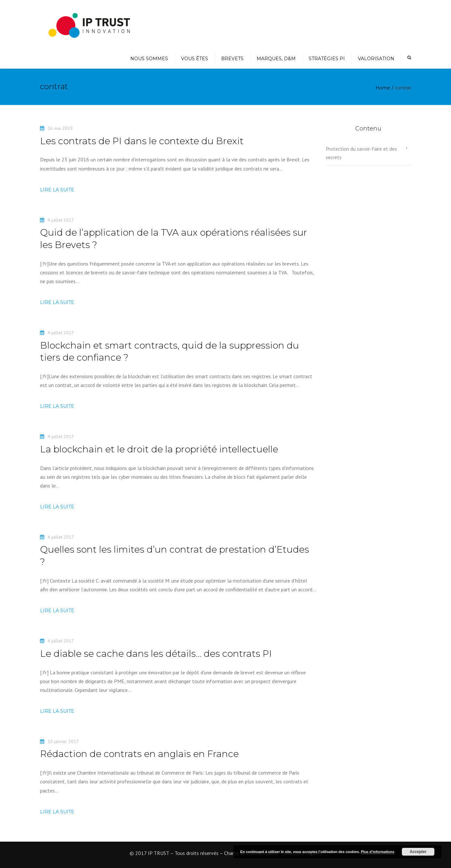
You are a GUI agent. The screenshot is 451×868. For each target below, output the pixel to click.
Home (383, 88)
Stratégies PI (327, 59)
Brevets (232, 59)
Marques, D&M (276, 59)
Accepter (418, 852)
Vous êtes (195, 59)
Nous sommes (149, 59)
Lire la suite (57, 190)
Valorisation (376, 59)
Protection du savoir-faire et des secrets (361, 153)
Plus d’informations (378, 852)
